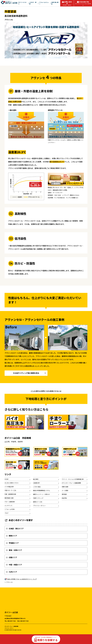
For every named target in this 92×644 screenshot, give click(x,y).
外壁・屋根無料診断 (10, 494)
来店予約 (64, 498)
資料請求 (64, 494)
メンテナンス (8, 506)
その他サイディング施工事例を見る (26, 373)
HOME (6, 479)
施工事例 (36, 479)
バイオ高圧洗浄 (9, 487)
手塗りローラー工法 (10, 490)
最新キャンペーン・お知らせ (41, 494)
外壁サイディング (38, 498)
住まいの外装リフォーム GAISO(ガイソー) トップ (22, 579)
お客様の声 (36, 483)
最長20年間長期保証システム (42, 490)
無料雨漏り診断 (9, 498)
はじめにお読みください (12, 483)
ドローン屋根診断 (10, 502)
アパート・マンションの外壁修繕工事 (73, 479)
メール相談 (65, 490)
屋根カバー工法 (38, 502)
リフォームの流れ (10, 509)
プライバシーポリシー (40, 506)
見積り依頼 (65, 487)
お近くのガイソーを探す (19, 520)
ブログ (6, 513)
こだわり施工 (37, 487)
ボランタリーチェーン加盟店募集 (71, 483)
